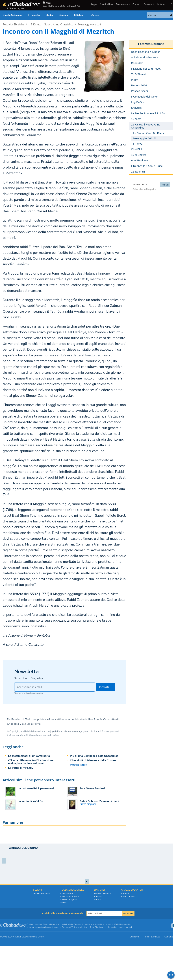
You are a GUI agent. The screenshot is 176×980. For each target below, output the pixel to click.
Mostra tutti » (79, 765)
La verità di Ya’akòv (21, 768)
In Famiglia (34, 15)
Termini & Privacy (152, 937)
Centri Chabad (128, 897)
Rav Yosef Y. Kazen (71, 927)
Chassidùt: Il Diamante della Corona (93, 760)
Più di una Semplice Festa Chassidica (94, 756)
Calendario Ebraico (70, 897)
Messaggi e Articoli (89, 24)
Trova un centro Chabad (128, 4)
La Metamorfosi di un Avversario (29, 756)
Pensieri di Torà (21, 719)
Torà (92, 927)
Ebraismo (63, 15)
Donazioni (149, 4)
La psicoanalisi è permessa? (36, 788)
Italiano (161, 4)
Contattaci (169, 937)
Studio (49, 15)
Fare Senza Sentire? (93, 788)
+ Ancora (94, 15)
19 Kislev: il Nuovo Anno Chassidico (51, 24)
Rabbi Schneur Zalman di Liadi (99, 801)
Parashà (98, 900)
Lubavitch (63, 924)
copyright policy (51, 735)
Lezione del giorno (69, 900)
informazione (112, 927)
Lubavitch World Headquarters (118, 924)
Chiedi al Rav (106, 4)
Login (94, 4)
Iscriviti (64, 903)
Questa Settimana (12, 15)
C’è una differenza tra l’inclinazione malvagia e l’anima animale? (31, 762)
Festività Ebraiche (14, 24)
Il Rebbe (79, 15)
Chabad (55, 924)
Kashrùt (98, 897)
